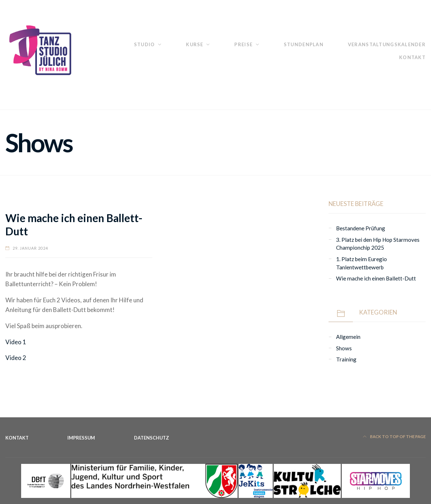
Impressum (81, 438)
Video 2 (16, 358)
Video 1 (16, 342)
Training (346, 359)
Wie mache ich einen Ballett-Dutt (376, 278)
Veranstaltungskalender (387, 44)
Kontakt (412, 57)
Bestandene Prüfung (361, 228)
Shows (344, 348)
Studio (145, 44)
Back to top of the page (394, 436)
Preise (243, 44)
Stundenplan (304, 44)
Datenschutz (152, 438)
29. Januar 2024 (30, 248)
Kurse (195, 44)
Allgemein (348, 337)
